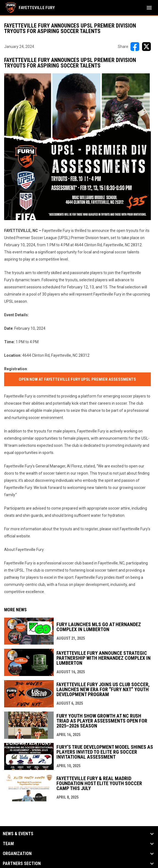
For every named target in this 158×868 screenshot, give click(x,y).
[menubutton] (149, 8)
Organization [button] (17, 854)
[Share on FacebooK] (135, 47)
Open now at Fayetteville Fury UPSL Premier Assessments (77, 379)
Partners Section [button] (22, 864)
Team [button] (8, 844)
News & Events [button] (18, 834)
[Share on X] (146, 47)
